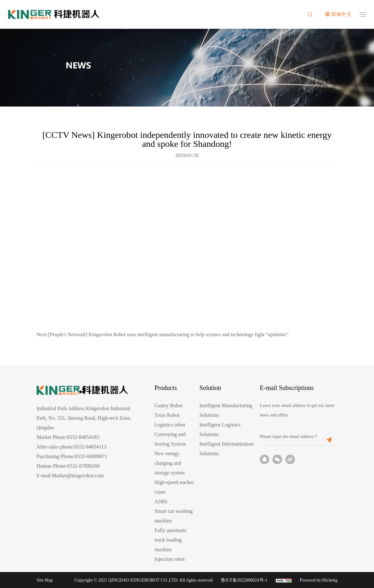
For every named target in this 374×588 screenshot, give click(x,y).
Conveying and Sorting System (170, 439)
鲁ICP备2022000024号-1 (244, 580)
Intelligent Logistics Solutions (220, 429)
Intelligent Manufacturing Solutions (226, 410)
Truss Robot (167, 415)
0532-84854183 (83, 437)
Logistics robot (170, 425)
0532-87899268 (83, 466)
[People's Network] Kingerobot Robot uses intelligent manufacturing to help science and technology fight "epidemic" (163, 334)
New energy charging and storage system (170, 463)
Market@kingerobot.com (78, 476)
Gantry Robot (168, 405)
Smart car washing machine (173, 516)
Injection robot (170, 559)
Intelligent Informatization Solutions (227, 449)
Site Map (45, 580)
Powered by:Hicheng (319, 580)
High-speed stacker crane (174, 487)
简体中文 (341, 14)
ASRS (161, 501)
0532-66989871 (91, 456)
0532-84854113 (90, 447)
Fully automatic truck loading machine (171, 540)
